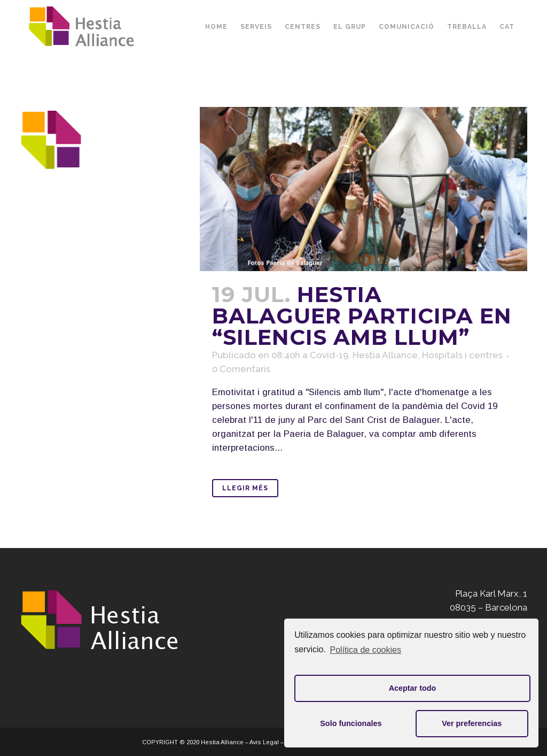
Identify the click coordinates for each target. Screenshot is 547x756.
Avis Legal (264, 742)
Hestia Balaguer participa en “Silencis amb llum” (362, 316)
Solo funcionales (351, 723)
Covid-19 (329, 355)
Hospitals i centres (462, 355)
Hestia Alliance (385, 355)
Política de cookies (366, 650)
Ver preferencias (472, 723)
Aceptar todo (413, 688)
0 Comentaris (241, 369)
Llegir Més (245, 488)
